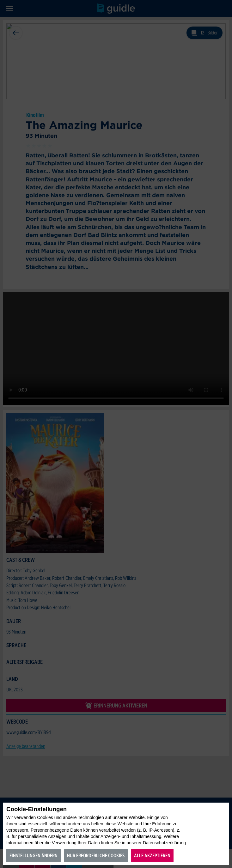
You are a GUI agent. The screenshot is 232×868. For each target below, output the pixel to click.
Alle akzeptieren (152, 856)
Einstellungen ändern (34, 856)
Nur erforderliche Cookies (96, 856)
